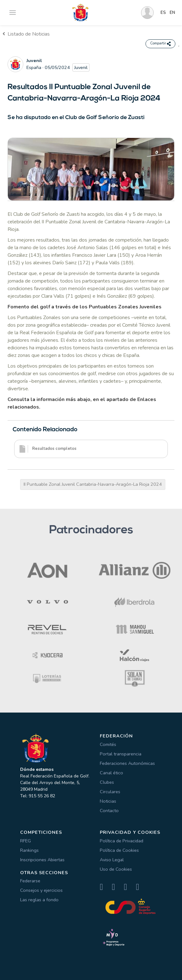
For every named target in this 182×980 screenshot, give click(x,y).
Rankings (29, 850)
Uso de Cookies (116, 869)
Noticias (108, 801)
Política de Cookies (119, 850)
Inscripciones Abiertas (42, 860)
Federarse (30, 881)
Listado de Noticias (26, 34)
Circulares (110, 792)
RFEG (26, 841)
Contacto (109, 811)
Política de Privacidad (122, 841)
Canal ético (111, 773)
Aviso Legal (112, 860)
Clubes (107, 782)
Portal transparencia (121, 754)
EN (172, 13)
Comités (108, 744)
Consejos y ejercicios (41, 890)
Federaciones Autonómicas (127, 763)
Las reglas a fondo (39, 900)
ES (163, 13)
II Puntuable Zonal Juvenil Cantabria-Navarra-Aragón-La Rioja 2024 (93, 484)
